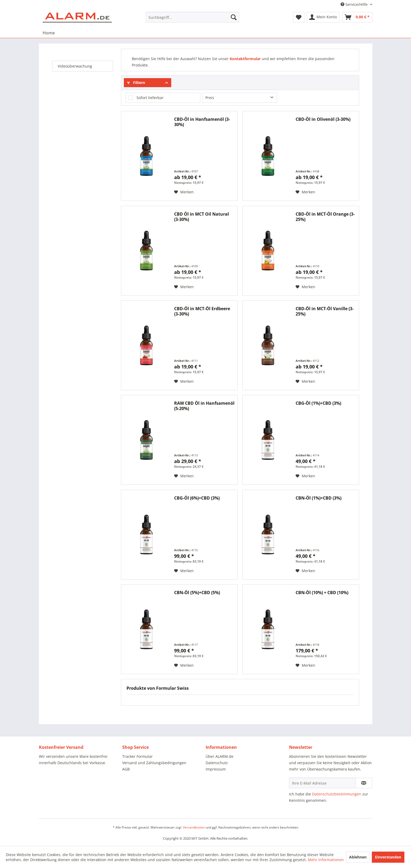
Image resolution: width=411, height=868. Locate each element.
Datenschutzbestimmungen (337, 794)
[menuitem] (193, 17)
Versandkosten (194, 827)
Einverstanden (388, 857)
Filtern (136, 83)
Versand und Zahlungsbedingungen (154, 763)
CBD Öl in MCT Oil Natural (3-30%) (202, 217)
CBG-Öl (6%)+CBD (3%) (197, 498)
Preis (210, 98)
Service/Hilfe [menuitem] (355, 4)
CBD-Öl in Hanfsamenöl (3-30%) (202, 122)
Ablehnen (358, 857)
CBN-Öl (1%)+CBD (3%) (319, 498)
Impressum (216, 769)
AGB (126, 769)
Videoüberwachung (75, 66)
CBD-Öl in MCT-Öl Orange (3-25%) (325, 217)
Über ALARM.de (220, 756)
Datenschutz (217, 763)
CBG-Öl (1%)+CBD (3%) (318, 403)
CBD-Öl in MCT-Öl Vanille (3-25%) (325, 311)
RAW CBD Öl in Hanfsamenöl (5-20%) (204, 406)
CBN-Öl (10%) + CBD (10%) (322, 593)
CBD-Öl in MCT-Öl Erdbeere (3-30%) (202, 311)
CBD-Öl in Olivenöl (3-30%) (323, 119)
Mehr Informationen (326, 860)
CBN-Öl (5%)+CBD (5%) (197, 593)
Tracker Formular (137, 756)
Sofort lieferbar (150, 98)
